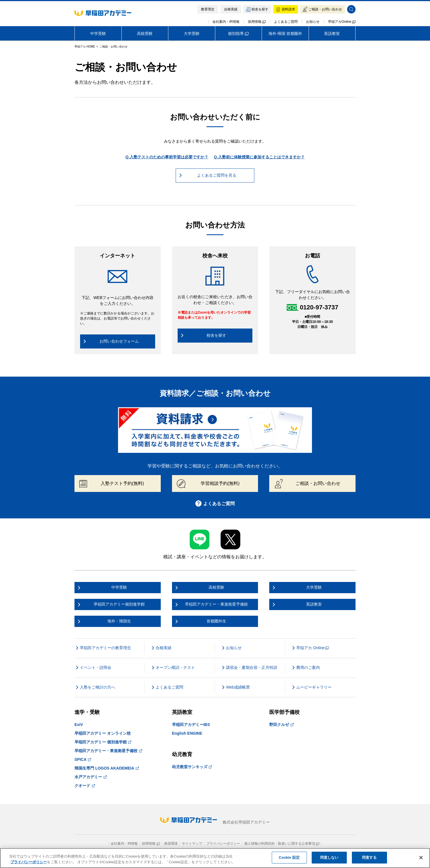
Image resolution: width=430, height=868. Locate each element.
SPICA (83, 759)
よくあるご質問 (286, 22)
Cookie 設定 (289, 857)
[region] (215, 858)
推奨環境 (171, 844)
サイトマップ (192, 844)
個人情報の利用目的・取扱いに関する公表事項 (282, 844)
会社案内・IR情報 (226, 22)
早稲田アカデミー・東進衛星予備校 (108, 751)
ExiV (79, 725)
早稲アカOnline (342, 22)
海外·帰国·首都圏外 (285, 33)
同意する (369, 857)
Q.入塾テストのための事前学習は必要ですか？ (167, 157)
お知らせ (313, 22)
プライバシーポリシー (223, 844)
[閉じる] (421, 858)
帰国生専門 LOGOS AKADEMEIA (107, 768)
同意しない (329, 857)
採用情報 (257, 22)
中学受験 (98, 33)
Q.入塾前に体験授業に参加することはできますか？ (259, 157)
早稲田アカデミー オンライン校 (103, 733)
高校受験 (145, 33)
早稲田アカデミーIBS (191, 725)
